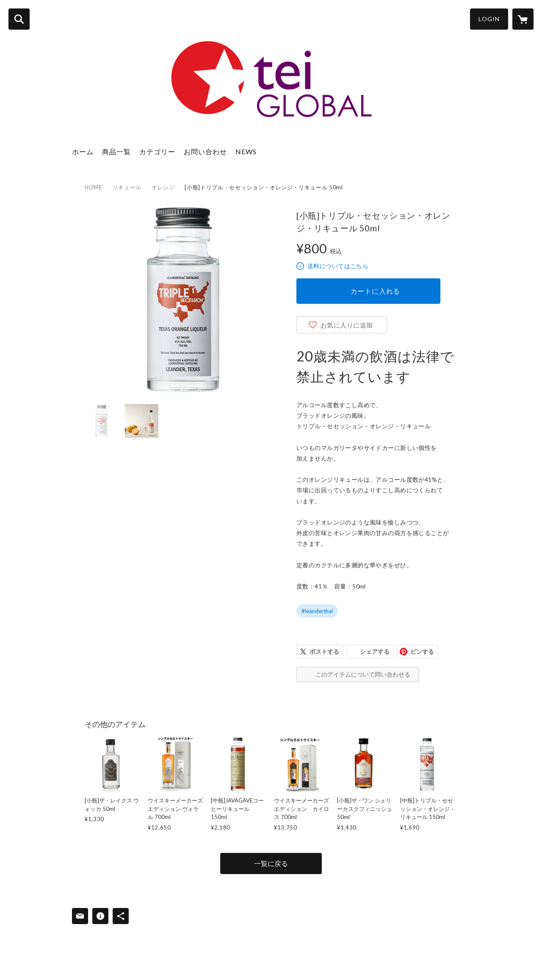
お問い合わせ (205, 151)
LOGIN (489, 19)
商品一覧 (116, 151)
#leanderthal (317, 611)
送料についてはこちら (338, 266)
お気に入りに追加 (347, 325)
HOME (94, 187)
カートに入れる (376, 291)
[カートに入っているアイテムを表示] (523, 19)
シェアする (375, 651)
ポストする (324, 651)
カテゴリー (157, 151)
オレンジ (163, 187)
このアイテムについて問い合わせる (363, 674)
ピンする (422, 651)
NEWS (246, 151)
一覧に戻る (271, 863)
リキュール (127, 187)
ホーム (83, 151)
